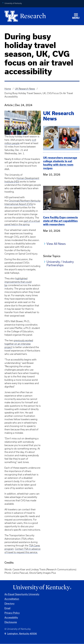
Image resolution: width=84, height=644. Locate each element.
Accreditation (12, 599)
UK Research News (25, 89)
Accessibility (11, 617)
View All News (56, 244)
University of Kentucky (13, 3)
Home (8, 89)
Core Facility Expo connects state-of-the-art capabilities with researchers (60, 221)
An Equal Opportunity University (22, 594)
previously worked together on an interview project (19, 344)
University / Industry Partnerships (60, 263)
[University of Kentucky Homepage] (42, 588)
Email (7, 608)
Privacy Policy (12, 613)
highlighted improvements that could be (18, 282)
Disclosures (11, 622)
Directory (9, 604)
